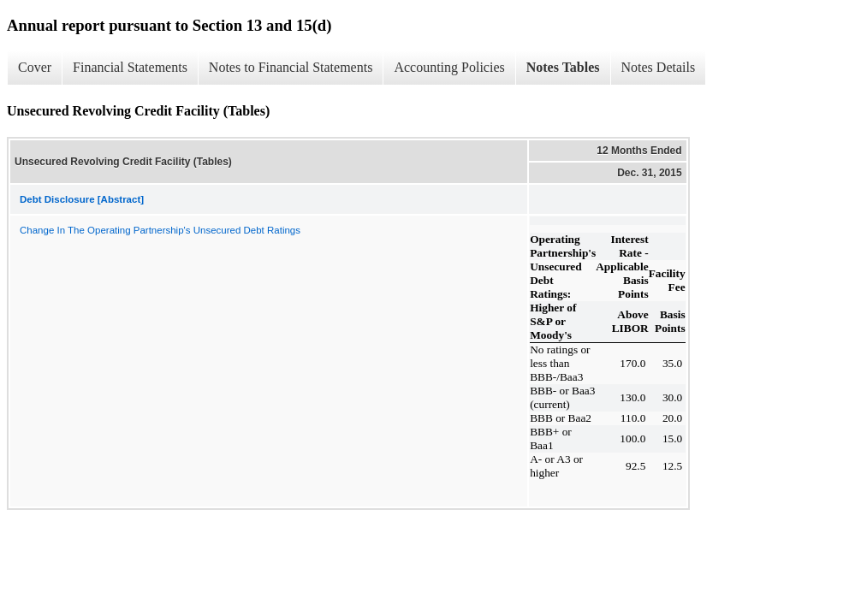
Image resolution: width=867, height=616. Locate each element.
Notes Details (659, 67)
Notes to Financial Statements (291, 67)
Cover (35, 67)
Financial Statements (130, 67)
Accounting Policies (449, 67)
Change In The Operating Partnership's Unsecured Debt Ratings (160, 230)
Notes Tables (563, 67)
